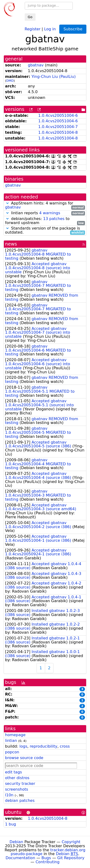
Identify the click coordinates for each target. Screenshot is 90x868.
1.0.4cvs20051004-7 (58, 127)
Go (30, 17)
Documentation (20, 858)
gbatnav (36, 65)
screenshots (17, 789)
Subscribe (73, 29)
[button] (7, 203)
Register (33, 29)
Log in (50, 29)
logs (23, 746)
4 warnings (50, 213)
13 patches (54, 219)
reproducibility (44, 746)
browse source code (24, 758)
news (11, 244)
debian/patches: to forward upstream (45, 221)
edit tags (13, 772)
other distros (17, 778)
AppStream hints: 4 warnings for (45, 205)
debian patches (20, 801)
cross (65, 746)
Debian (16, 842)
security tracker (20, 784)
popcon (12, 752)
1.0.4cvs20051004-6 (58, 115)
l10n (9, 795)
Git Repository (71, 858)
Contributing (48, 862)
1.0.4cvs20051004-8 (58, 132)
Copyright (71, 842)
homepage (15, 735)
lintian (11, 741)
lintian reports (45, 213)
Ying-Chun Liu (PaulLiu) (54, 77)
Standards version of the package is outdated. (45, 230)
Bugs (46, 858)
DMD (10, 81)
